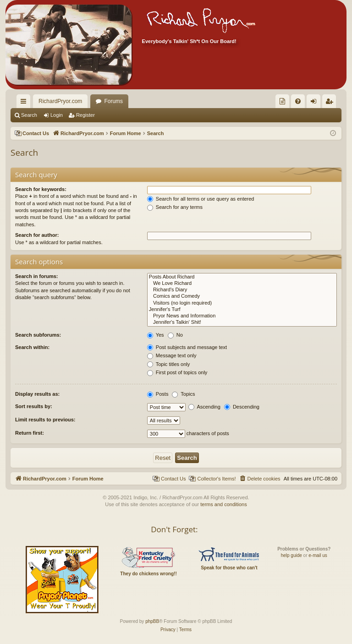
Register (85, 115)
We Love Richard (242, 284)
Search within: (32, 347)
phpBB (152, 621)
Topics (183, 394)
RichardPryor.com (60, 101)
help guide (291, 555)
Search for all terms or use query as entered (201, 199)
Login (57, 115)
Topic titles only (168, 364)
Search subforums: (38, 335)
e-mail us (318, 555)
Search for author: (37, 235)
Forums (113, 101)
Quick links (25, 103)
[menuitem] (282, 101)
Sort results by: (34, 406)
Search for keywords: (41, 189)
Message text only (172, 355)
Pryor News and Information (242, 316)
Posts (158, 394)
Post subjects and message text (187, 347)
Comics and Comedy (242, 296)
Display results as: (37, 394)
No (175, 335)
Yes (156, 335)
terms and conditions (224, 504)
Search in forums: (37, 276)
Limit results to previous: (45, 420)
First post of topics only (177, 372)
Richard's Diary (242, 290)
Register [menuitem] (331, 103)
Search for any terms (175, 207)
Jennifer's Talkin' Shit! (242, 322)
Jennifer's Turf (242, 310)
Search (29, 115)
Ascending (204, 407)
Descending (242, 407)
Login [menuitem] (316, 103)
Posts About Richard (242, 277)
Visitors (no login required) (242, 303)
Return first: (30, 433)
